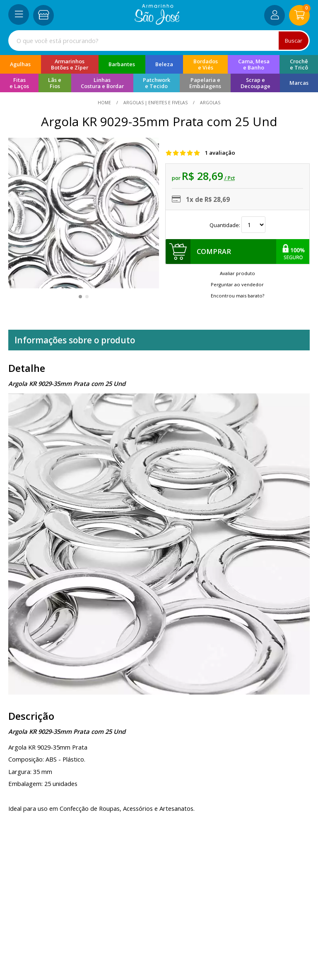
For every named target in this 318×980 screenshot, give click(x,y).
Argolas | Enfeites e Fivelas (155, 103)
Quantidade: (237, 225)
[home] (157, 22)
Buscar (294, 41)
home (105, 103)
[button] (80, 297)
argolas (210, 103)
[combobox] (159, 41)
